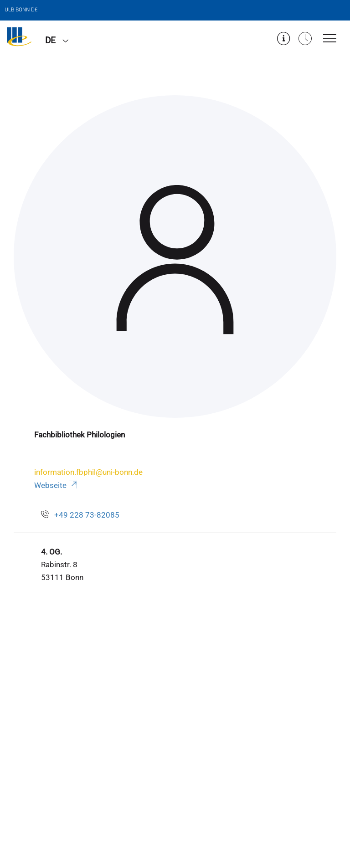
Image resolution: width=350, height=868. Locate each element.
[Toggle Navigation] (330, 39)
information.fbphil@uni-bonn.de (88, 472)
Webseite (57, 485)
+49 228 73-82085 (87, 515)
